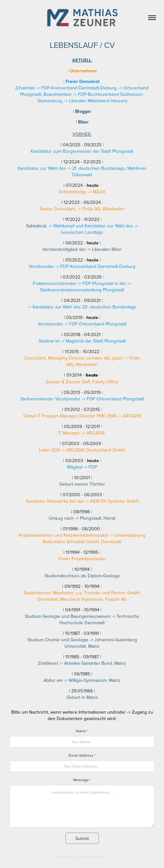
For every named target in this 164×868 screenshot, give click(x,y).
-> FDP (90, 467)
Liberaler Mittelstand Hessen (97, 101)
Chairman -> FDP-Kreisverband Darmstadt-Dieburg (66, 88)
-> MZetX (96, 192)
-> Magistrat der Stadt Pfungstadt (93, 341)
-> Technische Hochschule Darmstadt (99, 619)
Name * (82, 731)
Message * (82, 780)
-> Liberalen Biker (104, 249)
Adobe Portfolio (93, 857)
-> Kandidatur (41, 307)
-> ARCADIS (130, 416)
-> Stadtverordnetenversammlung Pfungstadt (86, 287)
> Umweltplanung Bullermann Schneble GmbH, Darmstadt (94, 538)
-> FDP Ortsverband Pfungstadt (96, 324)
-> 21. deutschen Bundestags (96, 168)
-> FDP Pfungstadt (95, 283)
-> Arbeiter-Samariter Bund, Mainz (93, 663)
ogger (83, 111)
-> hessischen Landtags (99, 229)
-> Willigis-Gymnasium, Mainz (92, 680)
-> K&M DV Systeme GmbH (112, 501)
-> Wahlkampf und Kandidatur (77, 226)
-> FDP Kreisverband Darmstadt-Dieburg (95, 266)
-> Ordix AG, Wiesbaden (101, 209)
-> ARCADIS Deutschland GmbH (93, 450)
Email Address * (82, 755)
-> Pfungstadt (88, 518)
